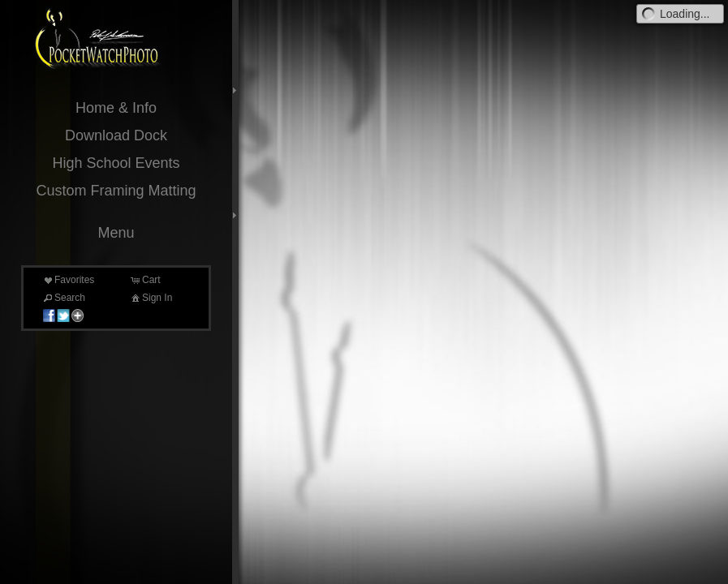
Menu (116, 233)
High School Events (116, 163)
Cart (145, 280)
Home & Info (116, 108)
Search (63, 298)
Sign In (151, 298)
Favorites (68, 280)
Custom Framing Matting (116, 191)
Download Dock (116, 135)
